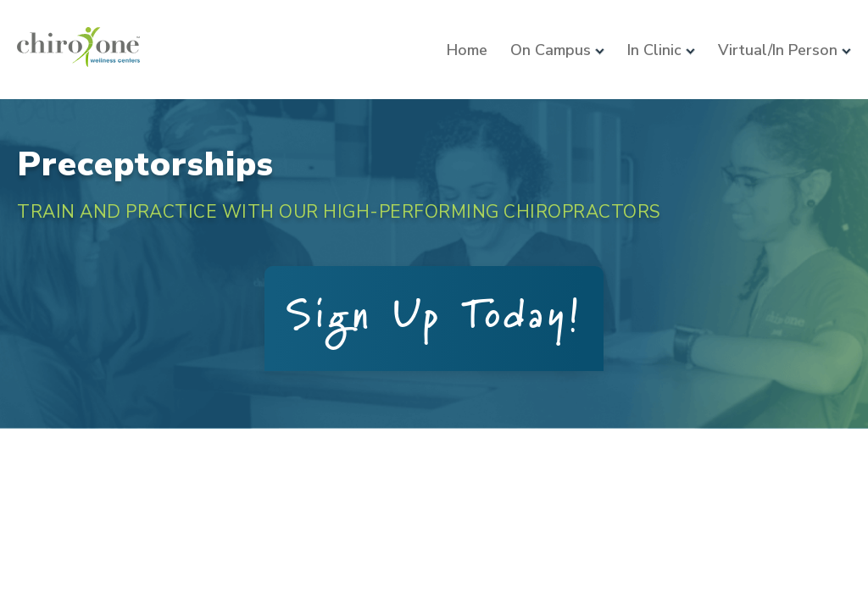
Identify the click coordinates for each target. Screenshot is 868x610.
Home (467, 50)
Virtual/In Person (785, 50)
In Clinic (661, 50)
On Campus (557, 50)
